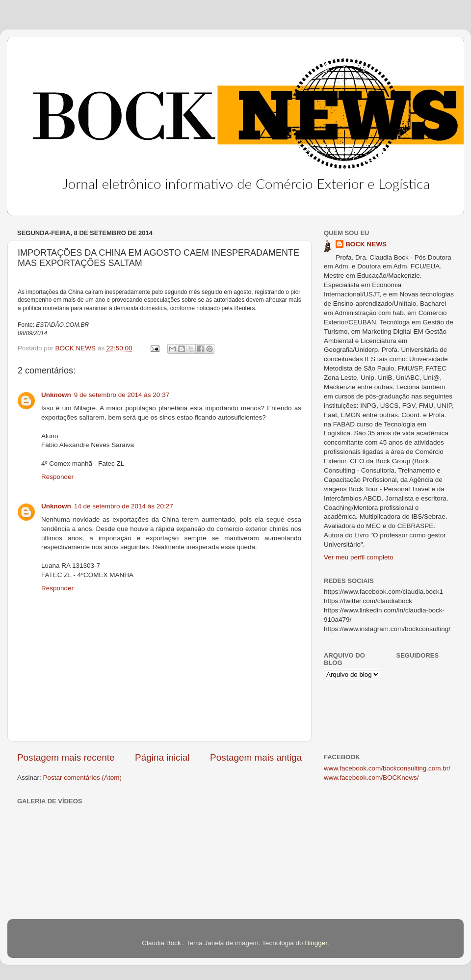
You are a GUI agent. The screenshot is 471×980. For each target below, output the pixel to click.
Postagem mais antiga (256, 757)
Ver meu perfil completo (359, 557)
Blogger (316, 943)
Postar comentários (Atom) (83, 778)
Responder (57, 477)
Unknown (56, 395)
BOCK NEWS (366, 244)
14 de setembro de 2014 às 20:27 (124, 506)
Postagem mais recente (66, 757)
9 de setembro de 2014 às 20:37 (122, 395)
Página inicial (162, 757)
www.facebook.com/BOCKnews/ (371, 778)
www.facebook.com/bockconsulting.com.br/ (387, 768)
